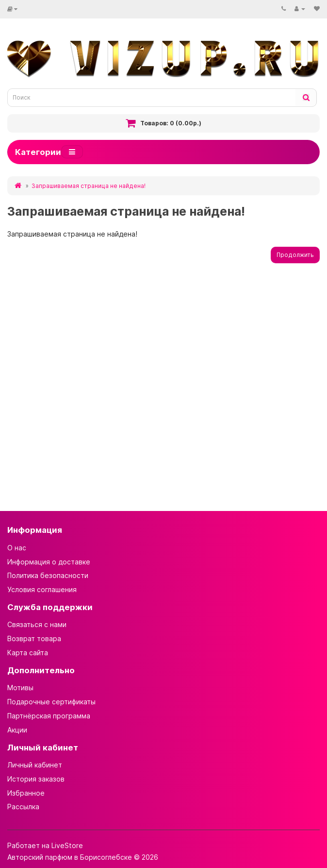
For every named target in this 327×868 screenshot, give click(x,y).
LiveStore (67, 845)
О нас (17, 548)
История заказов (36, 779)
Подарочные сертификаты (51, 702)
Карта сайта (28, 653)
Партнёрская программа (49, 716)
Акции (17, 730)
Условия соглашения (42, 589)
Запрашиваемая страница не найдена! (89, 186)
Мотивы (20, 688)
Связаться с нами (37, 624)
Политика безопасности (48, 575)
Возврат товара (34, 638)
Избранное (26, 793)
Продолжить (295, 255)
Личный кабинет (35, 765)
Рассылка (23, 807)
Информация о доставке (49, 562)
